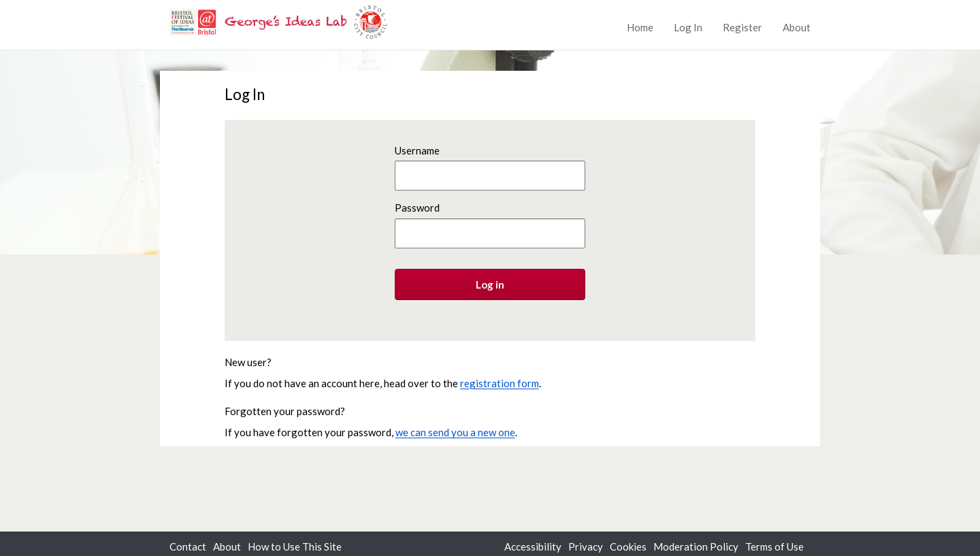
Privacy (586, 546)
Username (417, 150)
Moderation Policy (696, 546)
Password (417, 208)
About (797, 27)
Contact (188, 546)
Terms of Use (774, 546)
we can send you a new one (455, 432)
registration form (500, 383)
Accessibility (533, 546)
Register (742, 27)
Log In (688, 27)
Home (640, 27)
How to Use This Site (295, 546)
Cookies (628, 546)
